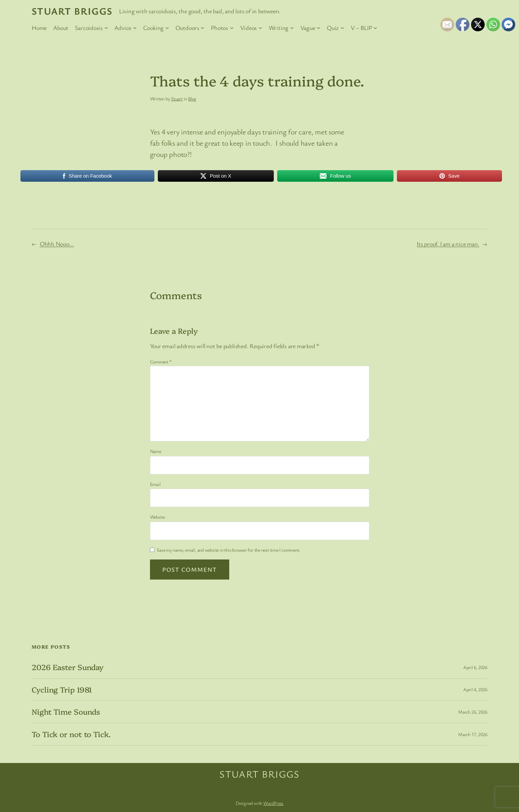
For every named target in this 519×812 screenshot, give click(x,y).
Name (156, 451)
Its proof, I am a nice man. (448, 244)
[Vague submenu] (319, 28)
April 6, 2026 (475, 667)
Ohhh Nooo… (57, 244)
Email (155, 484)
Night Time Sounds (66, 712)
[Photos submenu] (232, 28)
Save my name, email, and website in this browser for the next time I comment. (229, 550)
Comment (161, 362)
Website (157, 517)
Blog (192, 99)
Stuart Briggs (72, 11)
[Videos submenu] (260, 28)
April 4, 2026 (475, 689)
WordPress (273, 803)
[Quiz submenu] (342, 28)
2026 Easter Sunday (68, 667)
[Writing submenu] (292, 28)
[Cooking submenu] (167, 28)
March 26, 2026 (473, 712)
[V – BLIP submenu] (375, 28)
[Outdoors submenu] (203, 28)
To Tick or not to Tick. (71, 734)
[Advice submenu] (135, 28)
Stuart (177, 99)
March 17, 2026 (473, 734)
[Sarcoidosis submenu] (106, 28)
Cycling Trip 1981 (62, 690)
